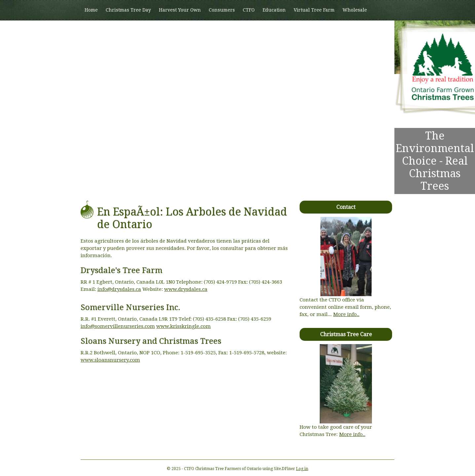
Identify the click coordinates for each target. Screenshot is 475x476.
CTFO (249, 10)
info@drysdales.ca (119, 289)
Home (91, 10)
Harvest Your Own (180, 10)
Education (274, 10)
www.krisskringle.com (183, 326)
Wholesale (355, 10)
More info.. (346, 314)
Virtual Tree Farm (314, 10)
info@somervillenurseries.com (118, 326)
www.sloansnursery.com (110, 360)
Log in (302, 469)
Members (95, 30)
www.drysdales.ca (186, 289)
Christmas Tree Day (128, 10)
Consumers (222, 10)
